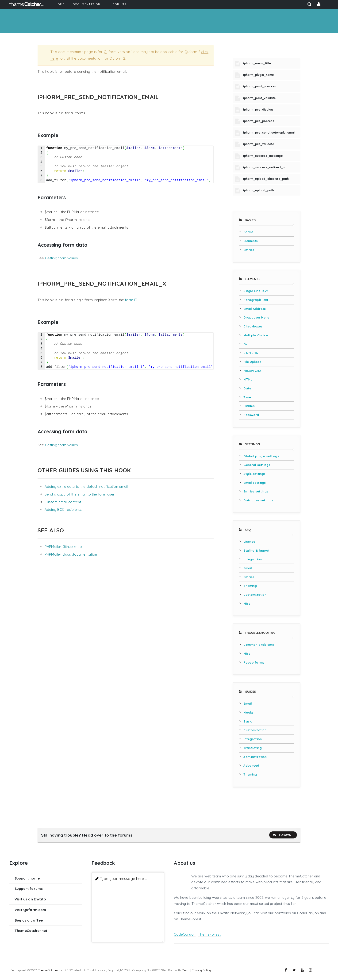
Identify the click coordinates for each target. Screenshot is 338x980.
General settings (257, 465)
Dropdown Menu (256, 317)
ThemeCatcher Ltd (51, 970)
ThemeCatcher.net (31, 931)
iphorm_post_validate (259, 98)
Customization (255, 595)
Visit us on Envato (30, 899)
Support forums (29, 889)
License (249, 542)
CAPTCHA (251, 353)
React (186, 970)
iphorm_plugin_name (259, 75)
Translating (253, 748)
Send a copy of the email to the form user (80, 494)
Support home (27, 878)
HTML (248, 379)
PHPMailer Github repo (63, 547)
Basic (248, 721)
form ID (131, 300)
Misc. (247, 603)
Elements (251, 241)
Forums (282, 835)
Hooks (248, 712)
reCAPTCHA (252, 371)
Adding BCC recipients (63, 509)
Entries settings (256, 491)
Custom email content (63, 502)
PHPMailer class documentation (71, 554)
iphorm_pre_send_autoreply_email (269, 133)
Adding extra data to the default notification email (86, 486)
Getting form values (62, 258)
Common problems (259, 645)
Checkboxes (253, 326)
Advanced (251, 765)
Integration (253, 559)
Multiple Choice (256, 335)
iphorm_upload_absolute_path (266, 179)
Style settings (254, 474)
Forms (248, 232)
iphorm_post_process (259, 86)
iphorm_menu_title (257, 63)
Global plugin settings (261, 456)
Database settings (258, 500)
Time (247, 397)
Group (248, 344)
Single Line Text (255, 291)
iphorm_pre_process (259, 121)
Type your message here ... (124, 878)
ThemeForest (209, 934)
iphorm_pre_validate (259, 144)
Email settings (255, 483)
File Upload (252, 362)
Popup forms (254, 662)
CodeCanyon (185, 934)
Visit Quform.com (30, 910)
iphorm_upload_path (259, 190)
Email (248, 568)
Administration (255, 757)
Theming (250, 586)
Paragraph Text (256, 300)
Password (251, 415)
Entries (249, 250)
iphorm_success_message (263, 156)
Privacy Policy (201, 970)
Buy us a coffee (29, 920)
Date (247, 388)
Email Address (255, 309)
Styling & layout (256, 550)
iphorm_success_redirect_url (265, 167)
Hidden (249, 406)
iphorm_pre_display (258, 110)
